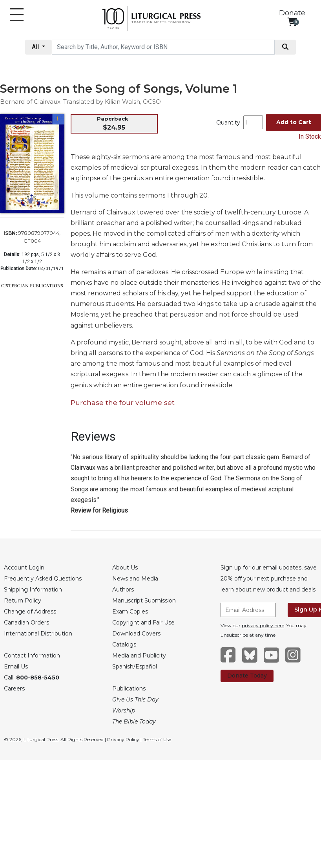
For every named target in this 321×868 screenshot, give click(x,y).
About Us (125, 568)
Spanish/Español (135, 667)
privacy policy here (263, 625)
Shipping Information (33, 590)
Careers (14, 689)
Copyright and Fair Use (143, 623)
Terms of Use (157, 739)
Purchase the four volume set (123, 402)
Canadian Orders (26, 623)
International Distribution (38, 634)
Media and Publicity (139, 656)
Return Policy (23, 601)
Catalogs (124, 645)
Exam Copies (130, 612)
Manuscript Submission (144, 601)
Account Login (24, 568)
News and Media (135, 579)
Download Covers (136, 634)
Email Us (16, 667)
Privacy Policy (123, 739)
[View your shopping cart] (292, 22)
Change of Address (30, 612)
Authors (123, 590)
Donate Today (247, 676)
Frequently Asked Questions (43, 579)
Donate (292, 13)
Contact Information (32, 656)
